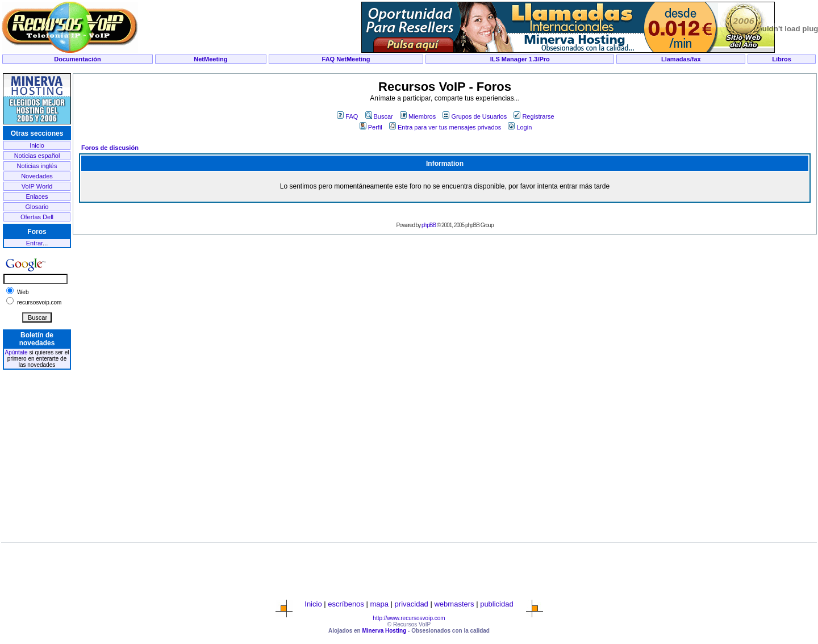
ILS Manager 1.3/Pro (520, 59)
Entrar (34, 243)
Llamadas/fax (681, 59)
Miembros (418, 116)
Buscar (379, 116)
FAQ (347, 116)
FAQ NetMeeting (346, 59)
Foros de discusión (110, 148)
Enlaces (37, 196)
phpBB (429, 225)
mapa (379, 604)
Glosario (37, 207)
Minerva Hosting (384, 631)
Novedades (37, 176)
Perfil (371, 127)
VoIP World (37, 186)
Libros (782, 59)
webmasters (454, 604)
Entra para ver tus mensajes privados (445, 127)
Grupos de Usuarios (475, 116)
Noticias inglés (37, 166)
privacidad (412, 604)
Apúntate (16, 352)
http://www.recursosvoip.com (409, 618)
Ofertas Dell (37, 217)
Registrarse (534, 116)
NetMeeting (210, 59)
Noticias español (37, 156)
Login (520, 127)
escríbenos (346, 604)
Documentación (78, 59)
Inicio (37, 145)
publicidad (497, 604)
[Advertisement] (409, 69)
